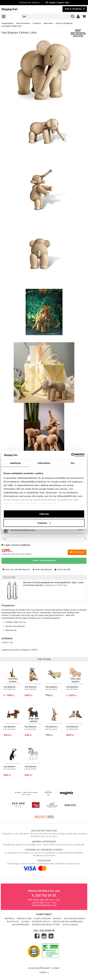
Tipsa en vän (62, 570)
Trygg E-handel (70, 925)
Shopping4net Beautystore (46, 925)
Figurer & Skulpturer (64, 23)
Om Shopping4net (21, 925)
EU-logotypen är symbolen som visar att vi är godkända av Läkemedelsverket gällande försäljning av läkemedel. (44, 853)
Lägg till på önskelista (16, 570)
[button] (84, 17)
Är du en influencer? (75, 919)
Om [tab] (72, 463)
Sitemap (56, 968)
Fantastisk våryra (29, 3)
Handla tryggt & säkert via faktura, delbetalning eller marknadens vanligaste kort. (44, 865)
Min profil (10, 919)
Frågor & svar (24, 919)
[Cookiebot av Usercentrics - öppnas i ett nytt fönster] (71, 455)
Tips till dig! (9, 577)
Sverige (44, 973)
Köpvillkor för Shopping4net (68, 922)
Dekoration (48, 23)
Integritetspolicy (41, 922)
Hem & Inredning (23, 23)
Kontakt (57, 919)
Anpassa (44, 523)
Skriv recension (42, 570)
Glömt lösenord (42, 919)
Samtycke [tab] (16, 463)
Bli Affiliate (13, 922)
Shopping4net (7, 23)
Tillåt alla (44, 514)
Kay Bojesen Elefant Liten (12, 26)
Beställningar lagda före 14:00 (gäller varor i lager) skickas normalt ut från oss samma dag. (44, 843)
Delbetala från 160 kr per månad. (17, 554)
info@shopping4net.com (44, 906)
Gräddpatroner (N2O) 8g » (56, 585)
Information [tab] (44, 463)
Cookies (25, 922)
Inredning (37, 23)
